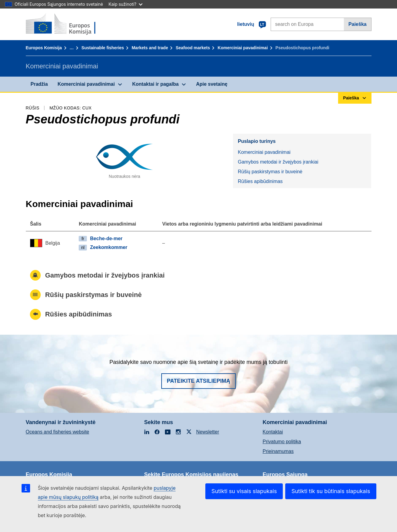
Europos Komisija (44, 48)
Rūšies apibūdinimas (260, 181)
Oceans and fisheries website (58, 432)
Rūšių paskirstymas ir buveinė (270, 172)
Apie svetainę (212, 84)
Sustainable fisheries (103, 48)
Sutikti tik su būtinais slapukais (331, 491)
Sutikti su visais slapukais (244, 491)
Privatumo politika (282, 442)
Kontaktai (273, 432)
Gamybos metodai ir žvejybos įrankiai (278, 162)
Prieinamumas (278, 451)
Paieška (358, 24)
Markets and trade (150, 48)
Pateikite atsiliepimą (198, 381)
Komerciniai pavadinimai (243, 48)
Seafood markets (193, 48)
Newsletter (208, 432)
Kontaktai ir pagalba (155, 84)
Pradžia (39, 84)
